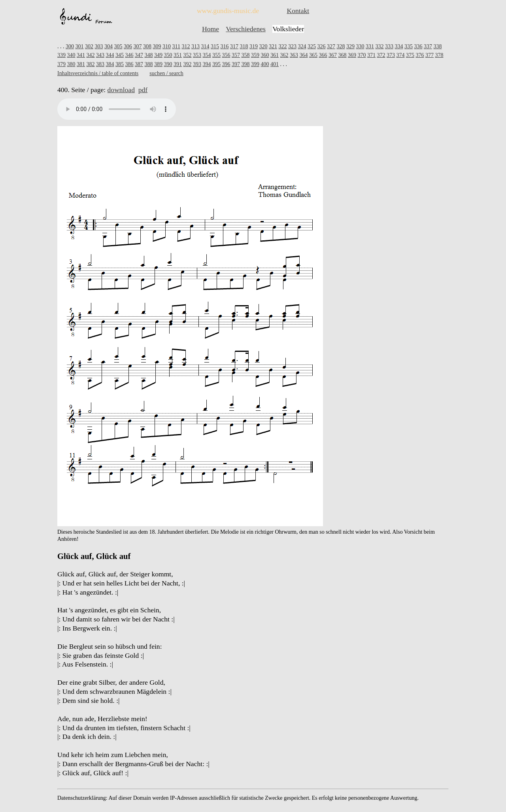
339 (61, 55)
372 (381, 55)
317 (234, 46)
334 (399, 46)
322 (282, 46)
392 (188, 64)
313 (195, 46)
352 (188, 55)
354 (207, 55)
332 (379, 46)
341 (81, 55)
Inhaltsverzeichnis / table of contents (98, 73)
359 (255, 55)
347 (139, 55)
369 (352, 55)
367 (333, 55)
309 (157, 46)
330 (360, 46)
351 (178, 55)
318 (244, 46)
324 (302, 46)
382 (91, 64)
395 (216, 64)
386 (129, 64)
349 (158, 55)
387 (139, 64)
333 (389, 46)
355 (216, 55)
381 (81, 64)
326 (321, 46)
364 (304, 55)
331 (370, 46)
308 (147, 46)
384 (110, 64)
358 (246, 55)
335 (409, 46)
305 (118, 46)
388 (149, 64)
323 (292, 46)
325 (312, 46)
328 (341, 46)
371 (371, 55)
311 (176, 46)
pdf (143, 90)
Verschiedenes (246, 29)
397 (236, 64)
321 (273, 46)
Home (211, 29)
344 (110, 55)
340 (71, 55)
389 (158, 64)
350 (168, 55)
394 (207, 64)
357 (236, 55)
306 (128, 46)
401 (275, 64)
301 (80, 46)
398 (246, 64)
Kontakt (298, 11)
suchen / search (166, 73)
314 (205, 46)
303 (99, 46)
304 (109, 46)
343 (100, 55)
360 (265, 55)
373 (391, 55)
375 (410, 55)
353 (197, 55)
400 (265, 64)
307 (138, 46)
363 (294, 55)
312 (186, 46)
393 (197, 64)
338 (437, 46)
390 (168, 64)
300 (70, 46)
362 (284, 55)
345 (120, 55)
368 (343, 55)
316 (224, 46)
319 (254, 46)
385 (120, 64)
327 (331, 46)
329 (350, 46)
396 (226, 64)
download (121, 90)
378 (439, 55)
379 (61, 64)
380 (71, 64)
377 (430, 55)
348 (149, 55)
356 (226, 55)
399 (255, 64)
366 (323, 55)
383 (100, 64)
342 (91, 55)
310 (167, 46)
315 (215, 46)
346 (129, 55)
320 (263, 46)
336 (418, 46)
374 (401, 55)
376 (420, 55)
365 (313, 55)
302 (89, 46)
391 (178, 64)
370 (362, 55)
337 (428, 46)
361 (275, 55)
